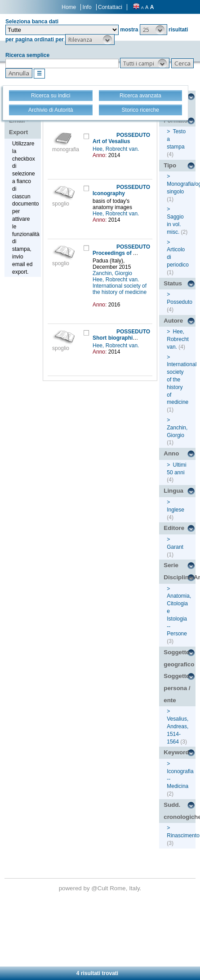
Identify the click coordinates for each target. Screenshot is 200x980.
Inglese (176, 510)
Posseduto (180, 302)
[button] (153, 30)
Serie (171, 565)
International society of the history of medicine (120, 289)
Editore (174, 528)
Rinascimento (183, 836)
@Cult (100, 888)
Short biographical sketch (126, 338)
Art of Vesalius (111, 141)
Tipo (170, 165)
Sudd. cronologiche (180, 811)
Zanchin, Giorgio (113, 273)
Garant (175, 547)
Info (87, 7)
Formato (176, 120)
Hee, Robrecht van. (117, 149)
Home (69, 7)
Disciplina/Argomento (180, 577)
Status (173, 283)
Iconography (109, 193)
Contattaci (110, 7)
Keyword (176, 752)
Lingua (173, 491)
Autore (173, 321)
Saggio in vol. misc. (175, 224)
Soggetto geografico (179, 658)
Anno (171, 453)
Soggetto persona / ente (177, 688)
